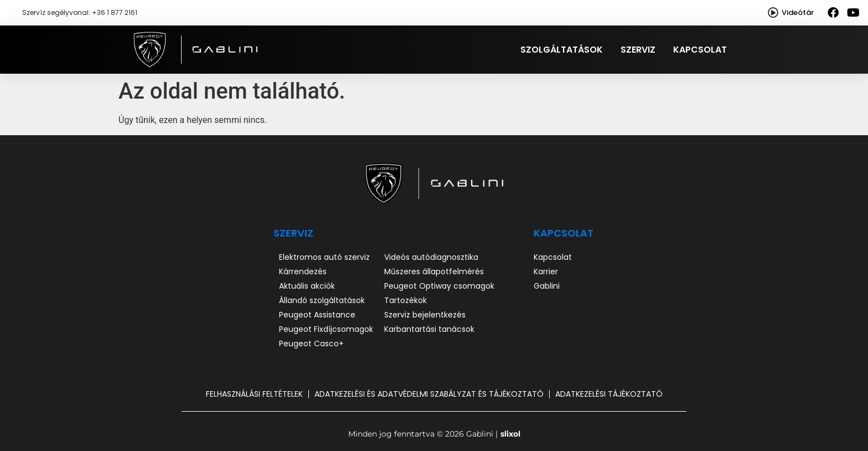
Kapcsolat (700, 50)
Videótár (798, 12)
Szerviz (638, 50)
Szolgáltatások (562, 50)
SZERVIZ (293, 233)
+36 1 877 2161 (115, 12)
